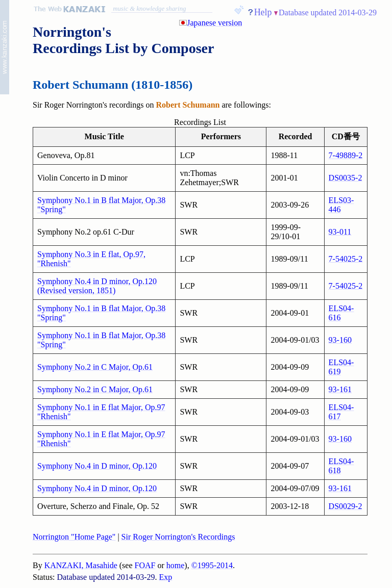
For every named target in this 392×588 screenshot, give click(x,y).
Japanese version (214, 23)
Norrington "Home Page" (74, 537)
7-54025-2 (346, 259)
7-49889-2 (346, 155)
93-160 (340, 340)
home (176, 565)
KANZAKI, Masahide (81, 565)
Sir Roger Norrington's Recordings (178, 537)
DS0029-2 (346, 506)
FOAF (145, 565)
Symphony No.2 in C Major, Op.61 (95, 367)
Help (263, 12)
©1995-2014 (212, 565)
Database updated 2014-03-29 (328, 12)
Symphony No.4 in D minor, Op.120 (97, 466)
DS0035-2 (346, 178)
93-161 (340, 389)
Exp (166, 577)
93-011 (340, 232)
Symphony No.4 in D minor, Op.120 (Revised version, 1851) (97, 286)
